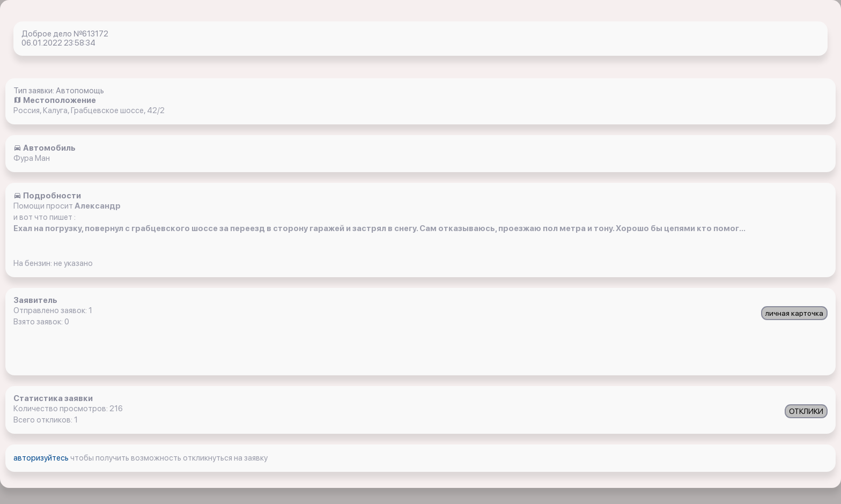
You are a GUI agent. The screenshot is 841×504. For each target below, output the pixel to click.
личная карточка (794, 313)
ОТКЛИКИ (806, 411)
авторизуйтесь (42, 458)
